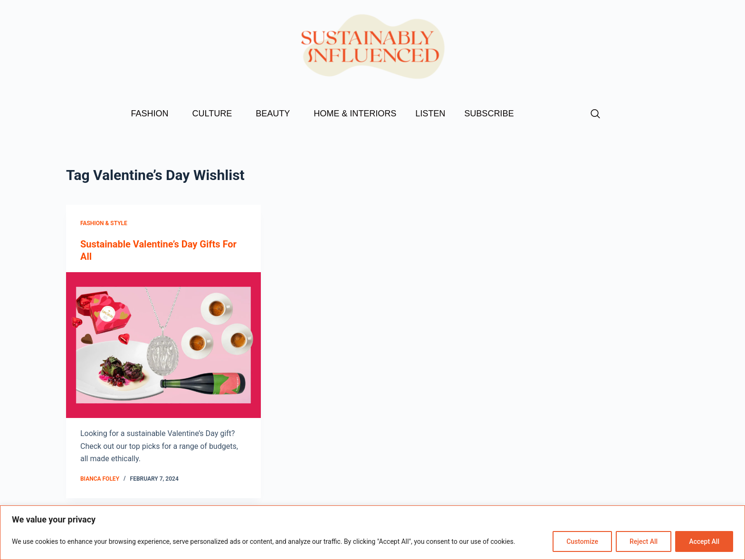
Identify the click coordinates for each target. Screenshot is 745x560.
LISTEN (430, 114)
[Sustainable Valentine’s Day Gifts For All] (163, 345)
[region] (372, 533)
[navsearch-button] (595, 114)
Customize (582, 541)
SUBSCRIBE (489, 114)
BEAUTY (275, 114)
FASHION (152, 114)
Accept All (704, 541)
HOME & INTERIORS (355, 114)
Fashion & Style (104, 223)
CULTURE (215, 114)
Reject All (644, 541)
